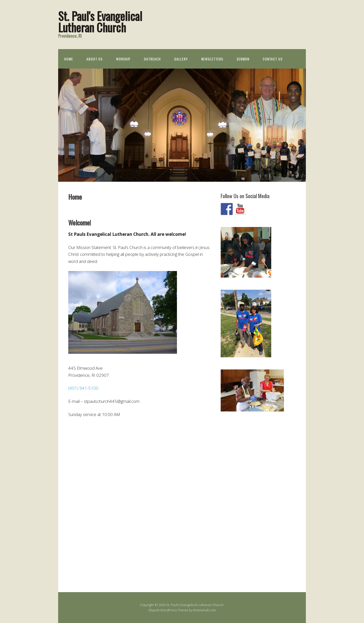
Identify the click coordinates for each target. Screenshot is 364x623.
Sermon (243, 59)
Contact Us (273, 59)
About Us (95, 59)
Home (69, 59)
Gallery (181, 59)
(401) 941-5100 (83, 388)
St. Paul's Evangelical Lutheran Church (100, 22)
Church (154, 610)
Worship (123, 59)
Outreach (152, 59)
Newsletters (212, 59)
